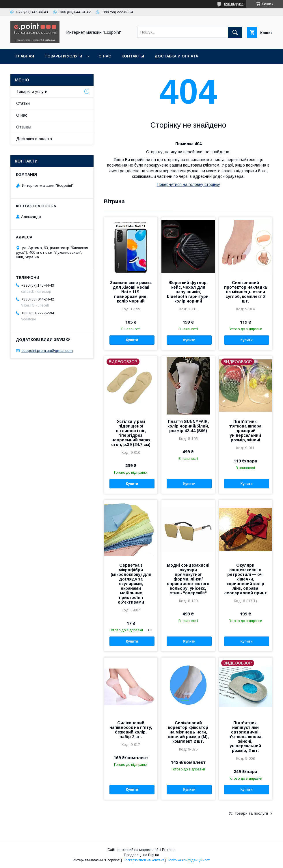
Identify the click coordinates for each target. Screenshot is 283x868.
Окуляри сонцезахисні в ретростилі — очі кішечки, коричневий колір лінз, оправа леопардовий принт (245, 579)
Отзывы (24, 127)
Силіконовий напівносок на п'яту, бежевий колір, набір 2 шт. (131, 730)
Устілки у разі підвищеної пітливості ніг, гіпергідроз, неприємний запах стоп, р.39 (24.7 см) (131, 433)
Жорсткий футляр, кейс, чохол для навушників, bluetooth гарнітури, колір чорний (188, 292)
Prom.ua (169, 850)
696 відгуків (234, 4)
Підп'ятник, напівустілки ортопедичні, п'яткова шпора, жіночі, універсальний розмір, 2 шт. (245, 737)
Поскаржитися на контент (143, 860)
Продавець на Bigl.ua (141, 855)
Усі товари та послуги (248, 813)
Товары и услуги (63, 56)
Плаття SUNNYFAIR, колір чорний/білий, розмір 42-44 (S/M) (188, 426)
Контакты (133, 56)
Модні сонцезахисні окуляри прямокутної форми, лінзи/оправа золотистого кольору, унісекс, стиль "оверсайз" (188, 579)
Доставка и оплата (176, 56)
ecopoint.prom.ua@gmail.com (47, 351)
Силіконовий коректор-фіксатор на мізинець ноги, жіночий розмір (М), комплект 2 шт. (188, 732)
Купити (132, 340)
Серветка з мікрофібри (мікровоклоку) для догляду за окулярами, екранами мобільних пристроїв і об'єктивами (131, 584)
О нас (105, 56)
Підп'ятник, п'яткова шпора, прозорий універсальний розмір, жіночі (245, 431)
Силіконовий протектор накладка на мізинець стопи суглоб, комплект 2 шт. (245, 292)
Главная (25, 56)
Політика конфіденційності (189, 860)
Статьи (23, 103)
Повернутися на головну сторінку (188, 184)
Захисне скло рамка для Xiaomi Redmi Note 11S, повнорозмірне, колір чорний (131, 292)
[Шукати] (235, 32)
